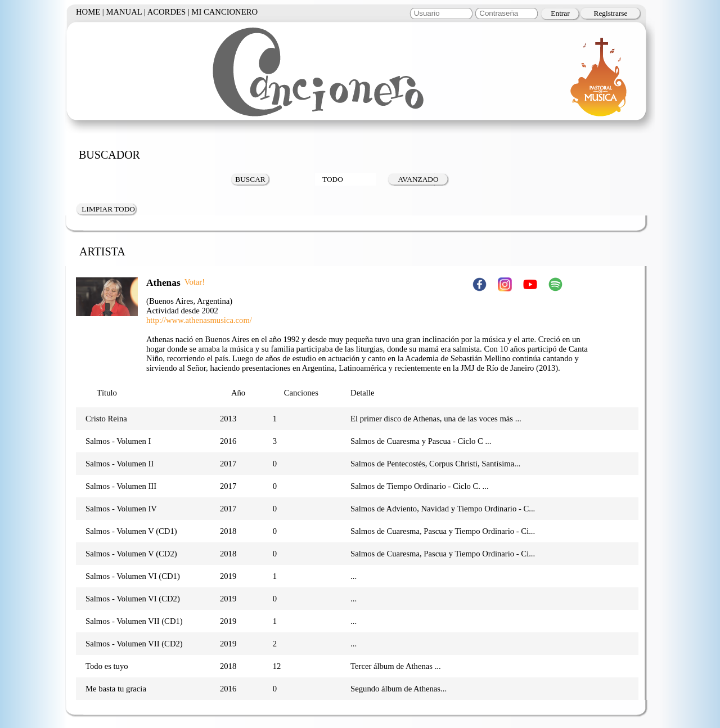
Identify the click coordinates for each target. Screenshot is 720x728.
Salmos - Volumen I (118, 441)
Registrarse (611, 13)
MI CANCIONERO (224, 12)
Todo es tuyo (107, 666)
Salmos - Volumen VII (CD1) (134, 621)
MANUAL (124, 12)
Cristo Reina (106, 419)
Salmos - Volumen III (121, 486)
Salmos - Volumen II (120, 464)
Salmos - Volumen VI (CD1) (133, 576)
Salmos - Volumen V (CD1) (131, 531)
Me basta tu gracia (116, 689)
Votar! (195, 282)
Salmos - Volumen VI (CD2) (133, 599)
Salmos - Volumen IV (121, 509)
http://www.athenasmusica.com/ (199, 320)
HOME (88, 12)
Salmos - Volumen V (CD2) (131, 554)
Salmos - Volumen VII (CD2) (134, 644)
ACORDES (166, 12)
